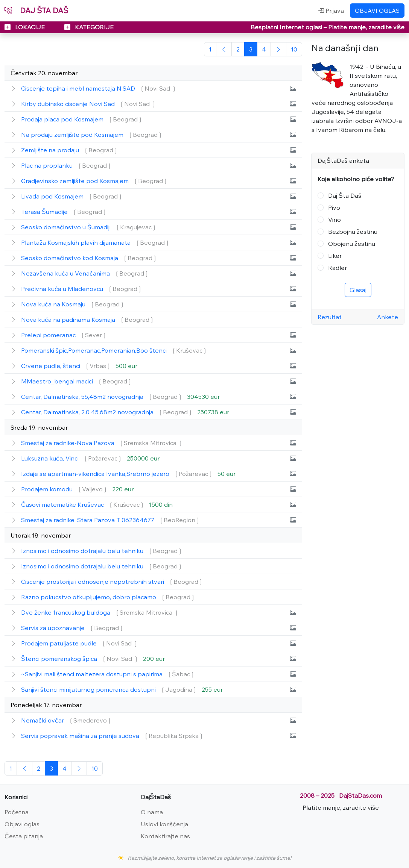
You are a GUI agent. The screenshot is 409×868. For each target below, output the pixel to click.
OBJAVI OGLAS (377, 11)
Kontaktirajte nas (165, 836)
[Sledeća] (278, 49)
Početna (17, 812)
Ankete (388, 317)
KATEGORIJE (89, 27)
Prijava (331, 11)
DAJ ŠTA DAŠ (36, 10)
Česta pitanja (24, 836)
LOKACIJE (25, 27)
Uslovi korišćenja (164, 824)
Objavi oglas (22, 824)
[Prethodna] (224, 49)
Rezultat (330, 317)
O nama (152, 812)
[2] (238, 49)
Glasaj (358, 290)
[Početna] (210, 49)
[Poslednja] (294, 49)
